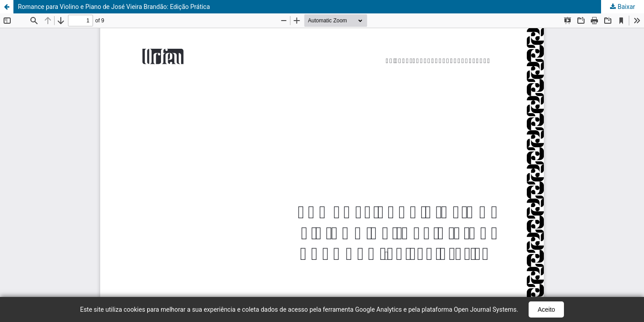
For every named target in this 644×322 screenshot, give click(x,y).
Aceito (546, 309)
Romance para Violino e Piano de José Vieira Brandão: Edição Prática (114, 7)
